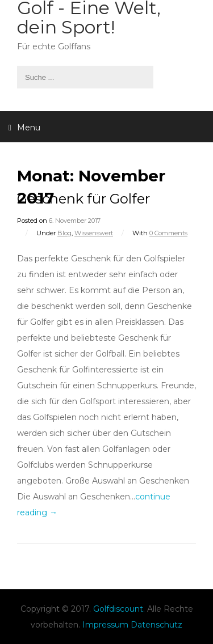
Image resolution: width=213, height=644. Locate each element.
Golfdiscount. (119, 609)
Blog (64, 233)
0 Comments (168, 233)
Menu (24, 128)
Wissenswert (94, 233)
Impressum (105, 625)
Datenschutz (156, 625)
